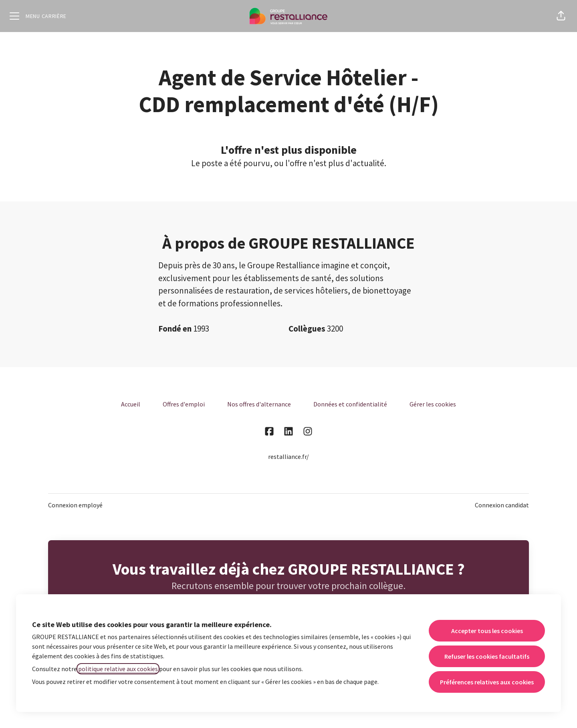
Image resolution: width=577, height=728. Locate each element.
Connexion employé (75, 505)
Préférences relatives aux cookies (487, 682)
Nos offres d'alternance (259, 404)
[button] (561, 16)
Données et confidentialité (350, 404)
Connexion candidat (502, 505)
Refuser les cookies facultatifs (487, 656)
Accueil (131, 404)
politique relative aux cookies (118, 669)
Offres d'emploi (184, 404)
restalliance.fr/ (288, 457)
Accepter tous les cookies (487, 631)
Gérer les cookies (433, 404)
